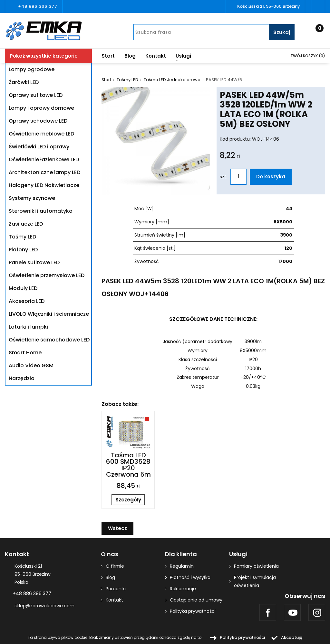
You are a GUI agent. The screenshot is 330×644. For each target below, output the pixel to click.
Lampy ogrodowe (32, 69)
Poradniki (116, 589)
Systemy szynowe (32, 198)
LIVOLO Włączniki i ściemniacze (49, 314)
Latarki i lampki (28, 327)
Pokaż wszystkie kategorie (44, 56)
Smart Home (25, 353)
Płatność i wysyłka (190, 577)
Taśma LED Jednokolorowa (172, 80)
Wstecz (117, 528)
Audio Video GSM (31, 365)
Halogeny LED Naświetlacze (44, 185)
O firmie (115, 566)
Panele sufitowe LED (34, 262)
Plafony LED (23, 250)
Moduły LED (23, 288)
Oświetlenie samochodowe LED (49, 340)
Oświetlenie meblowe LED (41, 134)
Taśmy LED (22, 237)
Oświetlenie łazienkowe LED (44, 159)
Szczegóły (128, 500)
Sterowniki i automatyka (41, 211)
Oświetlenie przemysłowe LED (47, 275)
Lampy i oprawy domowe (41, 108)
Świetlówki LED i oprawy (39, 147)
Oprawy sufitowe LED (36, 95)
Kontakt (156, 56)
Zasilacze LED (26, 224)
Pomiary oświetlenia (256, 566)
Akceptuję (292, 637)
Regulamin (182, 566)
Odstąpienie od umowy (196, 600)
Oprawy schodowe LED (38, 121)
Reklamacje (183, 589)
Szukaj (282, 32)
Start (108, 56)
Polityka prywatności (193, 611)
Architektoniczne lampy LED (44, 172)
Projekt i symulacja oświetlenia (255, 581)
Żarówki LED (24, 82)
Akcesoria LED (27, 301)
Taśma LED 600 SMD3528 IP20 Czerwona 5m (128, 465)
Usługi (183, 57)
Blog (130, 56)
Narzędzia (22, 378)
